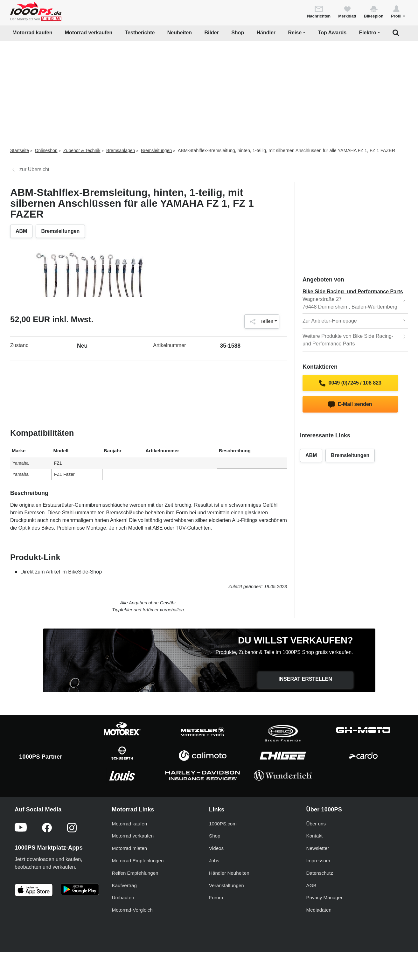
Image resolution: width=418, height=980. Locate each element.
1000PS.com (223, 848)
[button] (398, 11)
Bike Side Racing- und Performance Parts (353, 292)
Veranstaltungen (226, 910)
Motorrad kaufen (32, 33)
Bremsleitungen (156, 150)
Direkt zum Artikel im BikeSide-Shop (61, 572)
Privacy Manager (324, 922)
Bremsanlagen (121, 150)
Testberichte (140, 33)
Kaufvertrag (125, 910)
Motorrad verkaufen (89, 33)
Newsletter (318, 873)
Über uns (316, 848)
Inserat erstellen (305, 679)
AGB (311, 910)
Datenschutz (320, 897)
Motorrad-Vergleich (132, 935)
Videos (216, 873)
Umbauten (123, 922)
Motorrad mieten (130, 873)
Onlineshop (46, 150)
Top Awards (332, 33)
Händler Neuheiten (229, 897)
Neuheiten (180, 33)
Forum (216, 922)
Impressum (318, 885)
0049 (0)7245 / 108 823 (350, 383)
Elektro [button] (367, 33)
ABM (21, 231)
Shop (238, 33)
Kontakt (315, 861)
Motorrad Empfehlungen (138, 885)
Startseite (20, 150)
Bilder (211, 33)
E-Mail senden (350, 405)
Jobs (214, 885)
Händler (266, 33)
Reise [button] (295, 33)
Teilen (260, 322)
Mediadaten (319, 935)
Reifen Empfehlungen (135, 897)
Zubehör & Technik (82, 150)
